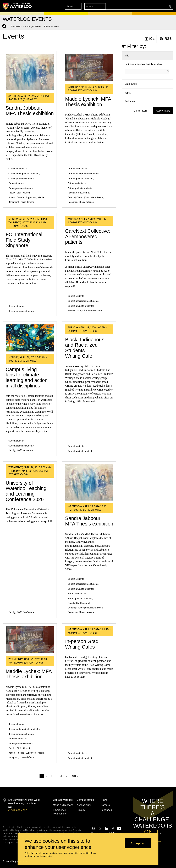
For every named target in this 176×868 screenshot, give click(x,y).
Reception (13, 202)
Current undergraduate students (24, 174)
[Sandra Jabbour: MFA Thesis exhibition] (30, 72)
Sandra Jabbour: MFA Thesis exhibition (30, 111)
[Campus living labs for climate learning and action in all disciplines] (30, 338)
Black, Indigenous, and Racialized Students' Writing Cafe (85, 348)
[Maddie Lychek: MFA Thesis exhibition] (89, 68)
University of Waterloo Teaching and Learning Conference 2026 (26, 491)
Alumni (26, 193)
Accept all (138, 843)
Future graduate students (21, 188)
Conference (29, 612)
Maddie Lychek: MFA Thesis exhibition (88, 102)
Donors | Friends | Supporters (22, 197)
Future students (16, 183)
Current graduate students (21, 179)
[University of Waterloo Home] (17, 6)
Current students (16, 169)
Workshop (28, 450)
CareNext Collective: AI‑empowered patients (88, 236)
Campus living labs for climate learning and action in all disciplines (27, 378)
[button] (145, 6)
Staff (19, 193)
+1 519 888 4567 (17, 810)
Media (41, 197)
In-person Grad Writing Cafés (82, 644)
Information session (92, 310)
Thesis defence (27, 202)
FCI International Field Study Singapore (24, 240)
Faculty (12, 193)
